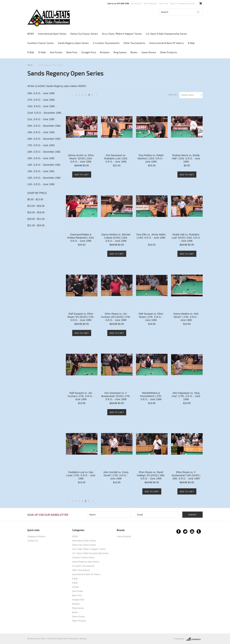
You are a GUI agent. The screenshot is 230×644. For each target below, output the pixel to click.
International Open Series (52, 34)
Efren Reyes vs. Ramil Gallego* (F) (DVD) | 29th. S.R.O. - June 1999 (151, 475)
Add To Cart (82, 175)
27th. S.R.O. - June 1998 (41, 100)
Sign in (173, 4)
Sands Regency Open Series (73, 43)
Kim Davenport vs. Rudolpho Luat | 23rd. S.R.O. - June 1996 (116, 158)
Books (134, 52)
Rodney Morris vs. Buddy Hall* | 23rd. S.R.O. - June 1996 (186, 158)
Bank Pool (72, 52)
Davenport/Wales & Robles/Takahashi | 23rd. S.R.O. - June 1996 (81, 238)
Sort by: (173, 95)
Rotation (105, 52)
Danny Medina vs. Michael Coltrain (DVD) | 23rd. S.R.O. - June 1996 (116, 238)
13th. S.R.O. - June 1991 (41, 171)
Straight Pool (89, 52)
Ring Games (120, 52)
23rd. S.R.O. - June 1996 (41, 106)
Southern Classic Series (41, 43)
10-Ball (42, 52)
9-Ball (31, 52)
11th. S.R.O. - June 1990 (41, 184)
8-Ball (191, 43)
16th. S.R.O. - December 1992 (44, 152)
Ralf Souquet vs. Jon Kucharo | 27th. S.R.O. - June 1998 (81, 396)
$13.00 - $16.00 (36, 206)
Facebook (179, 531)
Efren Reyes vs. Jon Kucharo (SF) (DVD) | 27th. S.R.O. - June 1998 (116, 317)
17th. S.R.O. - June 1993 (41, 145)
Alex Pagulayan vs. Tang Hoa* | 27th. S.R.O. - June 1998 (186, 396)
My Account (136, 4)
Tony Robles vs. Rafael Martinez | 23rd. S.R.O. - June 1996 (151, 158)
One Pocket (56, 52)
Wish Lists (163, 4)
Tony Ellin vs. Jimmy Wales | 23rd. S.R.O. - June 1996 (151, 236)
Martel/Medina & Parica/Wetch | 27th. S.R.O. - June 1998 (151, 396)
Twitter (185, 531)
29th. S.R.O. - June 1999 (41, 93)
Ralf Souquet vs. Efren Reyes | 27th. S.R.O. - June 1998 (151, 317)
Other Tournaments (134, 43)
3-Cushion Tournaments (106, 43)
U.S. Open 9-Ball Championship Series (166, 34)
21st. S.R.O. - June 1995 (41, 119)
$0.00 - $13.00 (35, 199)
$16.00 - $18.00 (36, 212)
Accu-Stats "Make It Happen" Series (122, 34)
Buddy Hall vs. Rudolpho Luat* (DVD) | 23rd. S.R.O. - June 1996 (186, 238)
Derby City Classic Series (84, 34)
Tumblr (199, 531)
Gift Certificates (150, 4)
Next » (97, 96)
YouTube (192, 531)
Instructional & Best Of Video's (167, 43)
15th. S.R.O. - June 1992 (41, 158)
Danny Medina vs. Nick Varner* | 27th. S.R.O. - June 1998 (186, 317)
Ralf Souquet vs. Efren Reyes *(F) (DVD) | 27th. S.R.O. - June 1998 (81, 317)
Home (30, 65)
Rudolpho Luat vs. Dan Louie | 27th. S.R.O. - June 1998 (81, 475)
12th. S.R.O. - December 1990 (44, 178)
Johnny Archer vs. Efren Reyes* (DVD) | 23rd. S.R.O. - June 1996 (81, 158)
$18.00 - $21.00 (36, 219)
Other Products (169, 52)
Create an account (187, 4)
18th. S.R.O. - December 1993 (44, 139)
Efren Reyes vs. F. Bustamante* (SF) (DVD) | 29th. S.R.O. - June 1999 (186, 475)
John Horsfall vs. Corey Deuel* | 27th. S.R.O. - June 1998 (116, 475)
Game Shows (149, 52)
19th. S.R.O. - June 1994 (41, 132)
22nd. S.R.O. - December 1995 (44, 113)
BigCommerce (194, 639)
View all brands (124, 536)
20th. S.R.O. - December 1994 (44, 126)
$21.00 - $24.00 (36, 225)
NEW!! (31, 34)
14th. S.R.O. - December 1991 (44, 165)
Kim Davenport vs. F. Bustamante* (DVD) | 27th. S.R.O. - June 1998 (116, 396)
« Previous (72, 96)
